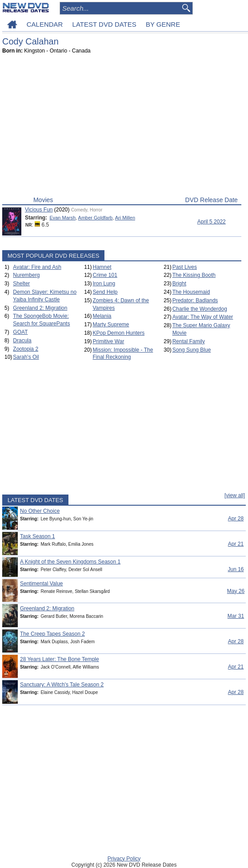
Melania (102, 316)
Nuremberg (26, 275)
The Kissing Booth (194, 275)
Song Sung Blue (192, 350)
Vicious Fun (39, 210)
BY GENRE (163, 24)
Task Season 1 (38, 536)
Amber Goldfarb (96, 218)
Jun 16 (236, 569)
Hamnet (102, 267)
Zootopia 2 (26, 349)
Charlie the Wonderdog (200, 309)
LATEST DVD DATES (104, 24)
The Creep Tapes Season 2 (52, 634)
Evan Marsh (62, 218)
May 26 (236, 591)
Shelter (21, 284)
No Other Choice (40, 511)
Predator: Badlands (195, 300)
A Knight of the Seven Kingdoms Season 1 (70, 562)
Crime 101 (105, 275)
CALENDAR (45, 24)
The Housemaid (191, 292)
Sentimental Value (42, 584)
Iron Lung (104, 284)
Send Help (105, 292)
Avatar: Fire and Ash (37, 267)
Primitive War (108, 341)
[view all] (235, 495)
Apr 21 (236, 544)
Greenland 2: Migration (40, 308)
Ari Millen (125, 218)
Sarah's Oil (26, 357)
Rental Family (189, 341)
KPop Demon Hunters (118, 333)
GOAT (20, 332)
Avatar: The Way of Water (203, 317)
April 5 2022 (212, 222)
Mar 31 (236, 616)
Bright (179, 284)
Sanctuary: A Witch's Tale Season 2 (62, 685)
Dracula (22, 341)
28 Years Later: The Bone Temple (60, 659)
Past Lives (185, 267)
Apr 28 (236, 519)
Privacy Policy (124, 859)
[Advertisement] (122, 127)
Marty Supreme (111, 324)
